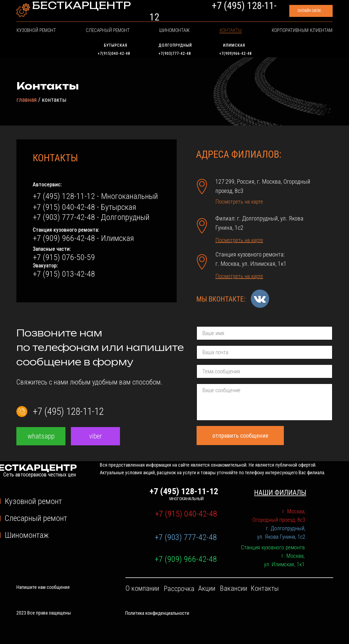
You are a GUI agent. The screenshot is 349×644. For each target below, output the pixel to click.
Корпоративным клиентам (262, 34)
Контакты (211, 34)
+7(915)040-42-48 (114, 53)
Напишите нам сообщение (43, 587)
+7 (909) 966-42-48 (186, 559)
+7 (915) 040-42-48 (186, 514)
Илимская (234, 45)
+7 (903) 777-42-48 (186, 537)
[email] (264, 352)
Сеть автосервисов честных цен (68, 18)
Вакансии (234, 588)
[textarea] (264, 402)
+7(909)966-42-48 (235, 53)
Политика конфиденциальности (157, 613)
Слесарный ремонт (129, 34)
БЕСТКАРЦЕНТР (73, 11)
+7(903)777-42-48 (175, 53)
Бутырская (116, 45)
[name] (264, 333)
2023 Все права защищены (44, 613)
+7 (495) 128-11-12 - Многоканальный (95, 196)
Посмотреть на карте (239, 202)
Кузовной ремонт (77, 34)
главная (27, 100)
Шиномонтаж (175, 34)
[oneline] (264, 371)
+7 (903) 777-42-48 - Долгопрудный (91, 217)
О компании (142, 588)
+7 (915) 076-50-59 (64, 257)
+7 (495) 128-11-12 (215, 14)
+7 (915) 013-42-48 (64, 274)
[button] (289, 14)
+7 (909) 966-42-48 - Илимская (83, 238)
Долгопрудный (175, 45)
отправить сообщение (240, 436)
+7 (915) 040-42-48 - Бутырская (84, 207)
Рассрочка (179, 589)
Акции (207, 588)
